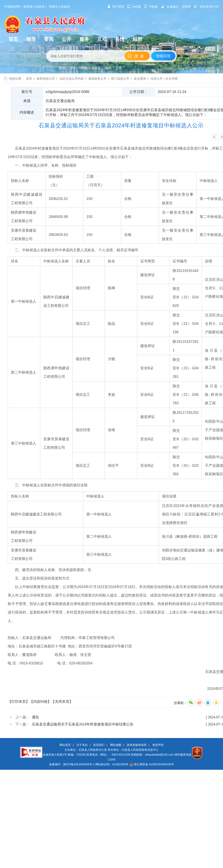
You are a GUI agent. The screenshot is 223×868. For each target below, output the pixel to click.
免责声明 (158, 745)
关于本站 (82, 745)
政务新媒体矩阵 (137, 745)
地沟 (108, 68)
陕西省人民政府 (34, 7)
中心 (73, 68)
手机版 (151, 7)
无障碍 (186, 7)
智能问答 (163, 56)
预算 (84, 68)
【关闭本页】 (62, 702)
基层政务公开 (97, 79)
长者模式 (170, 7)
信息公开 (157, 79)
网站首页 (65, 745)
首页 (29, 79)
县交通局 (140, 79)
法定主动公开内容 (72, 79)
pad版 (134, 7)
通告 (35, 717)
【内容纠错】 (40, 702)
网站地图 (116, 745)
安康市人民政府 (59, 7)
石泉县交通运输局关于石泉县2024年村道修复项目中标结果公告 (83, 724)
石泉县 (96, 68)
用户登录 (116, 7)
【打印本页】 (19, 702)
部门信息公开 (120, 79)
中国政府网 (12, 7)
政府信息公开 (46, 79)
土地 (119, 68)
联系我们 (99, 745)
